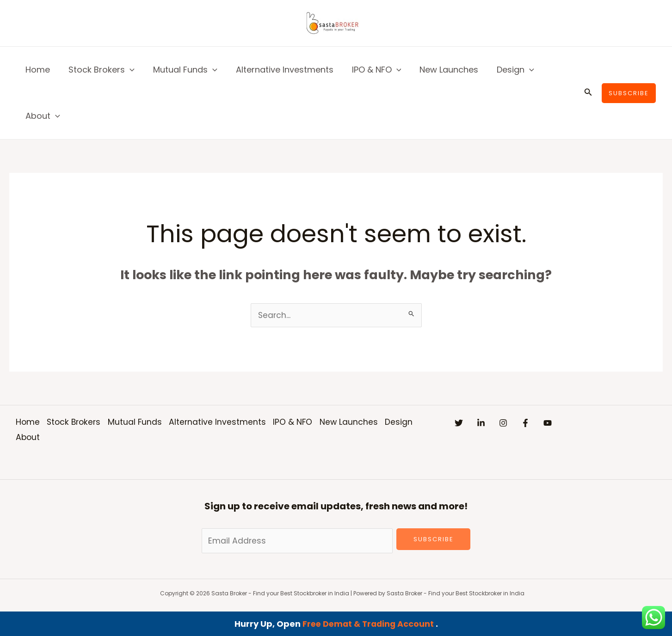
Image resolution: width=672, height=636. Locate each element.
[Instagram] (522, 423)
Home (37, 70)
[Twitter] (459, 423)
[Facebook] (553, 423)
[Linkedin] (490, 423)
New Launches (439, 70)
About (42, 116)
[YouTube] (585, 423)
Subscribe (434, 540)
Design (503, 70)
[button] (127, 70)
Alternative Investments (278, 70)
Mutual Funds (181, 70)
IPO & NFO (368, 70)
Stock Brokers (99, 70)
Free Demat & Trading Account (369, 624)
